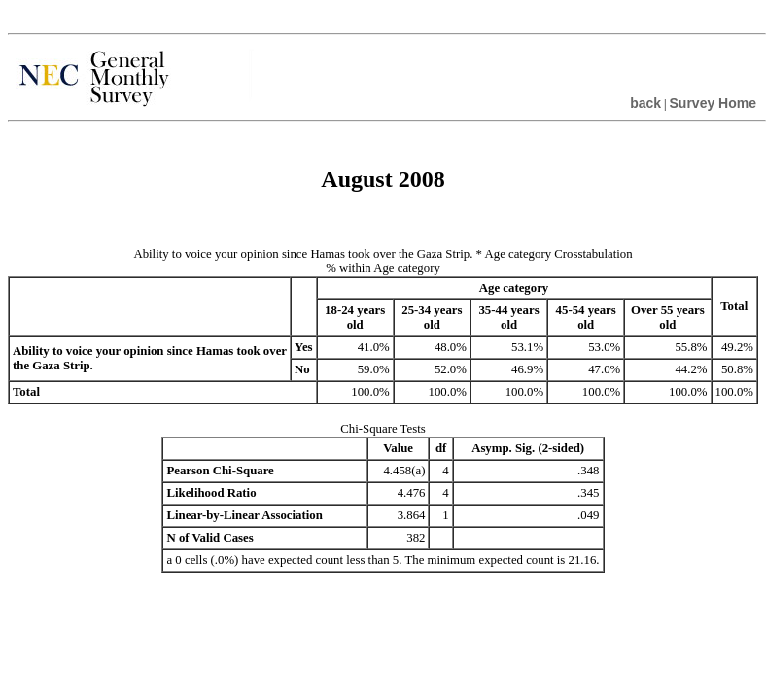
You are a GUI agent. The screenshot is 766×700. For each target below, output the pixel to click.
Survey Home (713, 103)
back (645, 103)
